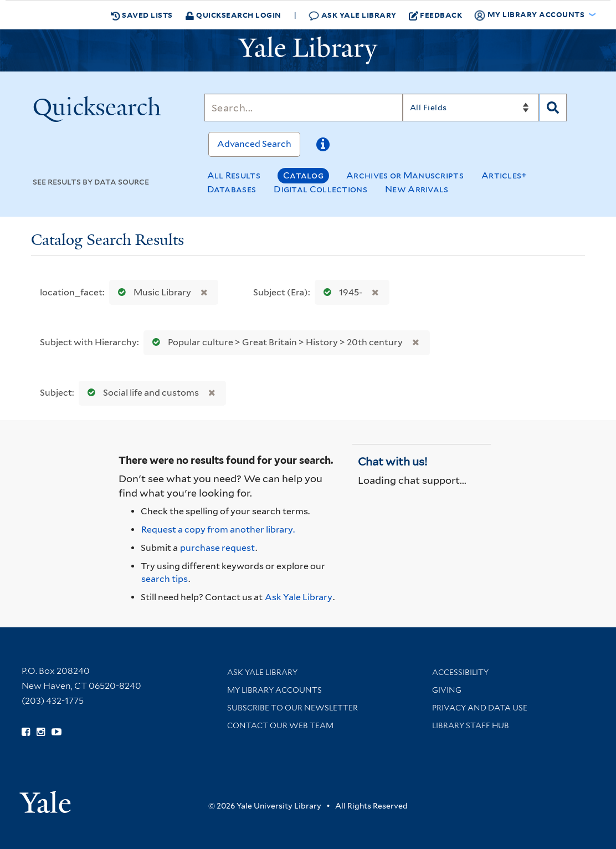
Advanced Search (254, 144)
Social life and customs (141, 393)
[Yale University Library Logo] (308, 50)
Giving (447, 690)
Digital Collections (320, 189)
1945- (340, 292)
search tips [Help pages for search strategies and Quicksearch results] (165, 579)
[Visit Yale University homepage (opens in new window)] (45, 798)
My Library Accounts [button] (530, 15)
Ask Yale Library (353, 15)
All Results (234, 175)
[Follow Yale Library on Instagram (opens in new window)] (41, 732)
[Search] (304, 108)
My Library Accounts (274, 690)
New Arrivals (417, 189)
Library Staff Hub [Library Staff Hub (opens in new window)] (471, 725)
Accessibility (460, 672)
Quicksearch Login (233, 15)
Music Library (152, 292)
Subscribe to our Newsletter (292, 708)
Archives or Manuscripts (405, 175)
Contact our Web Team (280, 725)
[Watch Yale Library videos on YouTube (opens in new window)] (57, 732)
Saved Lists (142, 15)
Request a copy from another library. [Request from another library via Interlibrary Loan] (218, 530)
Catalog (303, 175)
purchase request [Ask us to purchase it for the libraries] (217, 548)
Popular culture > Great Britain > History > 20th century (275, 342)
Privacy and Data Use (480, 708)
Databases (232, 189)
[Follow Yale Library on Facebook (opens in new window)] (26, 732)
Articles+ (504, 175)
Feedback (436, 15)
